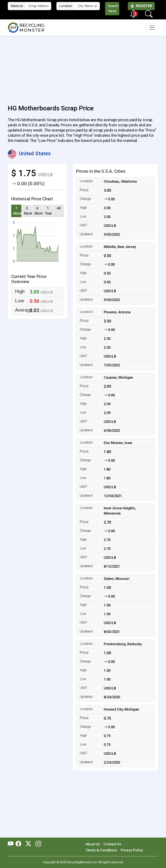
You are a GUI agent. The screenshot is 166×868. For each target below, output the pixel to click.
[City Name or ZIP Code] (87, 6)
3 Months (28, 211)
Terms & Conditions (101, 850)
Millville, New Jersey (120, 247)
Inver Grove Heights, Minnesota (120, 511)
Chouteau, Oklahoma (120, 181)
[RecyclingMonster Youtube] (12, 844)
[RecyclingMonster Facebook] (19, 844)
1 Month (18, 211)
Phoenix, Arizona (117, 312)
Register (141, 6)
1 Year (49, 211)
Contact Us (112, 844)
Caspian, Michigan (118, 377)
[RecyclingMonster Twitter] (28, 844)
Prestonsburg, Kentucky (123, 644)
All (59, 208)
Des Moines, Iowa (118, 443)
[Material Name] (38, 6)
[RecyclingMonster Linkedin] (37, 844)
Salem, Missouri (117, 579)
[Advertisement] (83, 68)
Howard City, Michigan (121, 709)
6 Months (39, 211)
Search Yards (113, 9)
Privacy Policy (132, 850)
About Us (93, 844)
